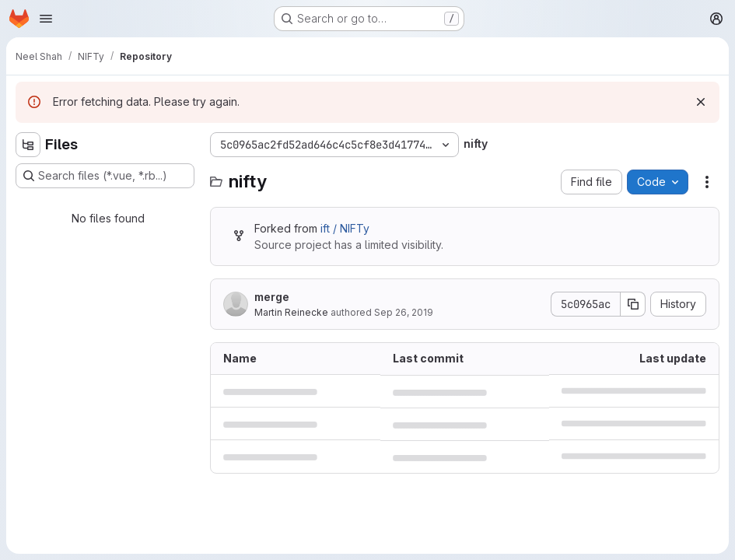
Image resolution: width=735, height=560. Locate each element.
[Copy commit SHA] (633, 304)
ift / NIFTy (345, 228)
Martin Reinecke (291, 312)
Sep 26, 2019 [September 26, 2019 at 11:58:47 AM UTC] (404, 312)
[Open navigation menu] (46, 19)
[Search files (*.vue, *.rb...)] (105, 176)
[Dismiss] (701, 102)
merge (272, 297)
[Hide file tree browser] (28, 145)
